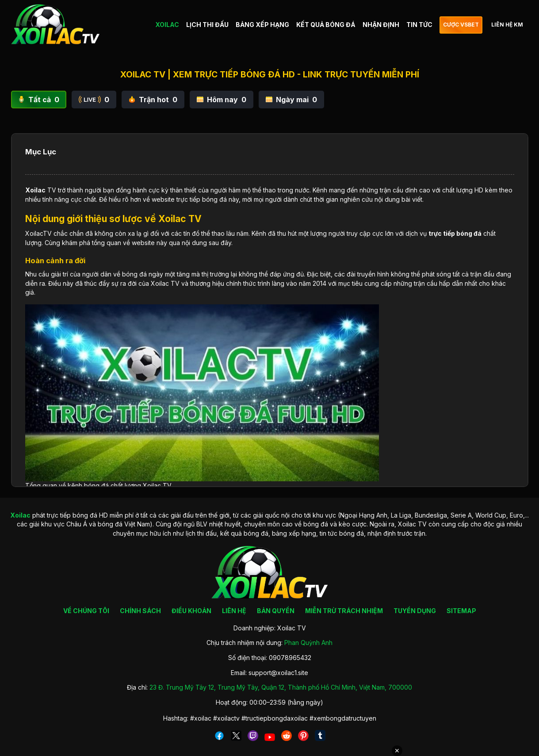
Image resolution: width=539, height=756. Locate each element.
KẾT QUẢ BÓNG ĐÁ (326, 25)
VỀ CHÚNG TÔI (86, 611)
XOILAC (167, 25)
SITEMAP (461, 611)
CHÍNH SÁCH (140, 611)
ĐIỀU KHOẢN (191, 611)
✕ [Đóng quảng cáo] (397, 751)
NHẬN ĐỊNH (381, 25)
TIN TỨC (419, 25)
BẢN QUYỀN (276, 611)
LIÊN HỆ (234, 611)
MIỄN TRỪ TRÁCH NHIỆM (344, 611)
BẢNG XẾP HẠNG (262, 25)
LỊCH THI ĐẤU (207, 25)
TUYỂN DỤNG (415, 611)
